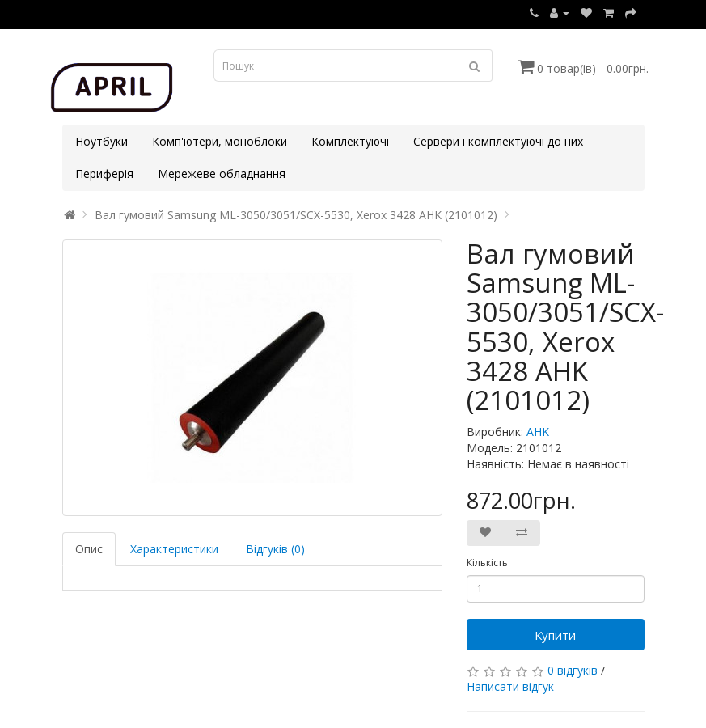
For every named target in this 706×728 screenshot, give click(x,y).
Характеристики (174, 549)
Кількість (487, 563)
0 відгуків (573, 670)
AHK (538, 432)
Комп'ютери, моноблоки (220, 141)
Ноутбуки (101, 141)
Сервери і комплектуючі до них (498, 141)
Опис (89, 549)
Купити (555, 635)
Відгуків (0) (275, 549)
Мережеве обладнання (222, 174)
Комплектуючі (350, 141)
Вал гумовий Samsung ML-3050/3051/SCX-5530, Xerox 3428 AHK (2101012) (296, 215)
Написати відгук (510, 686)
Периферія (104, 174)
